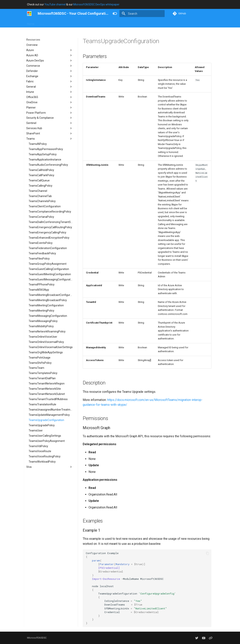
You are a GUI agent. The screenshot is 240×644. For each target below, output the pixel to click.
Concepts (92, 23)
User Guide (56, 23)
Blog (42, 23)
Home (31, 23)
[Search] (142, 14)
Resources (109, 23)
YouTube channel (55, 4)
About (124, 23)
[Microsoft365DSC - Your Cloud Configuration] (29, 14)
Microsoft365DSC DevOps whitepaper (96, 4)
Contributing (74, 23)
